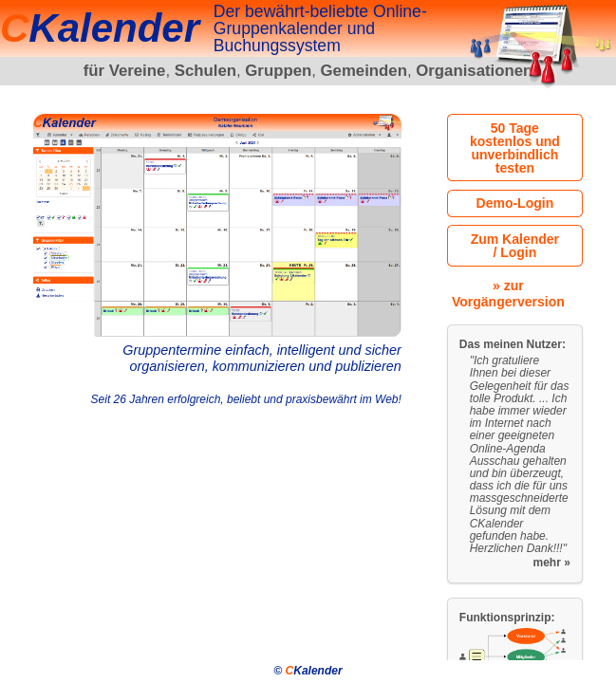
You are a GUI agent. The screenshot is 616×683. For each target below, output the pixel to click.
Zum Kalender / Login (515, 246)
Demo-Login (515, 203)
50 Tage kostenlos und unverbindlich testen (515, 148)
